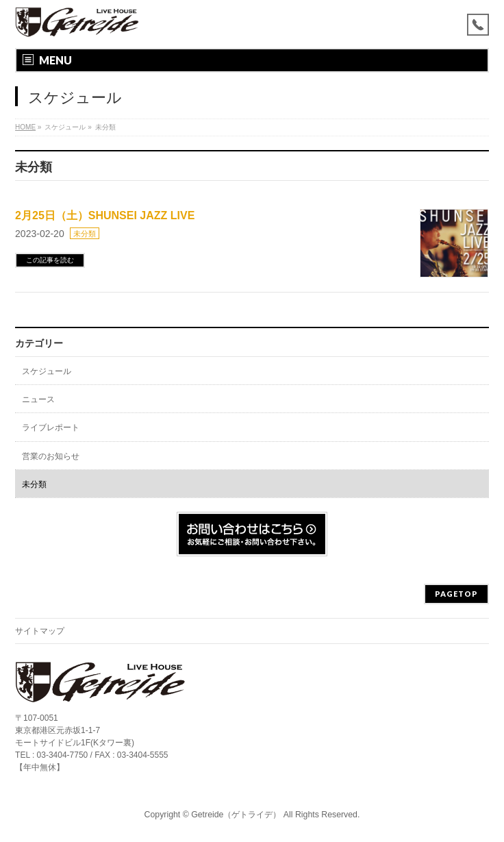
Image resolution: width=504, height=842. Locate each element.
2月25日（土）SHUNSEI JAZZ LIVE (105, 215)
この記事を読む (50, 260)
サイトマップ (40, 631)
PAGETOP (456, 594)
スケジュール (47, 371)
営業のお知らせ (51, 456)
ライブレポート (51, 428)
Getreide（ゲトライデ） (236, 815)
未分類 (85, 234)
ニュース (38, 399)
